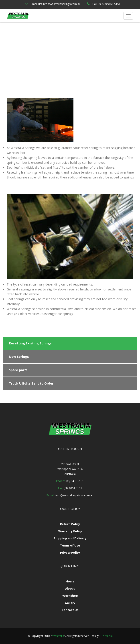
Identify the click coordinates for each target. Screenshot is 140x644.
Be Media (107, 636)
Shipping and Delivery (70, 538)
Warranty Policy (70, 531)
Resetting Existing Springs (30, 343)
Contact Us (70, 610)
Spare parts (18, 370)
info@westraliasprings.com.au (62, 4)
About (70, 588)
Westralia (58, 636)
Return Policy (70, 524)
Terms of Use (70, 545)
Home (42, 57)
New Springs (19, 357)
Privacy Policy (70, 553)
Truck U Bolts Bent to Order (31, 383)
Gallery (70, 603)
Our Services (59, 57)
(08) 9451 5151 (111, 4)
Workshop (70, 596)
